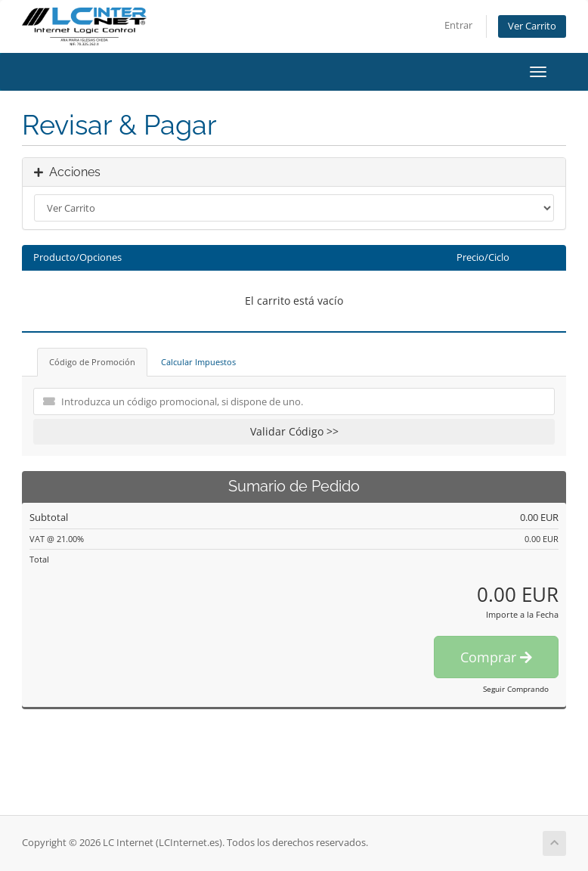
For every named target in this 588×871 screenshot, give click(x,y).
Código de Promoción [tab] (92, 362)
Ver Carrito (532, 26)
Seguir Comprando (516, 689)
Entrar (458, 25)
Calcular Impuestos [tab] (198, 362)
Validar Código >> (294, 431)
